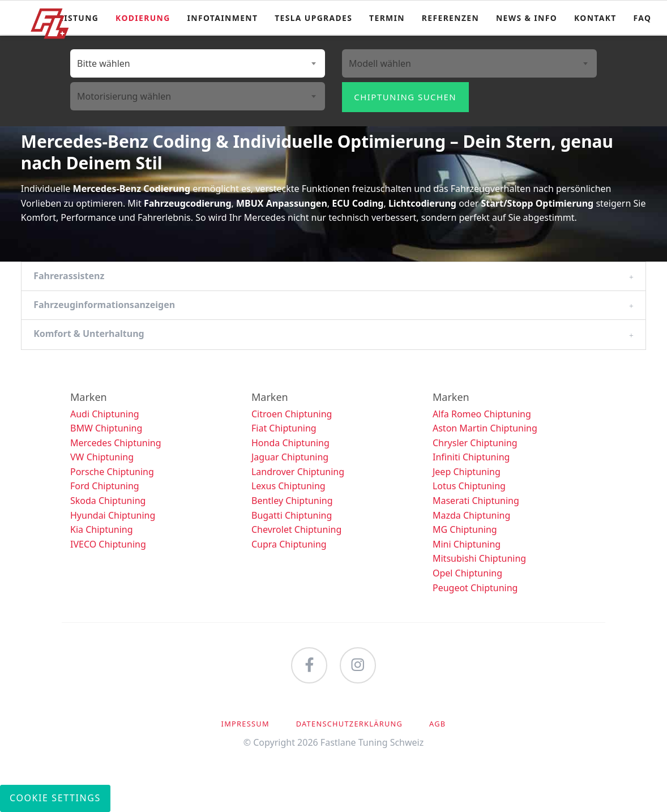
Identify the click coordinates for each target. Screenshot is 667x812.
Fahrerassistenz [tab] (69, 276)
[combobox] (198, 63)
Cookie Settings (55, 798)
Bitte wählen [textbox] (104, 63)
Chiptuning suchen (405, 97)
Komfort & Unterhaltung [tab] (89, 334)
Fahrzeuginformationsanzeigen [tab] (104, 305)
